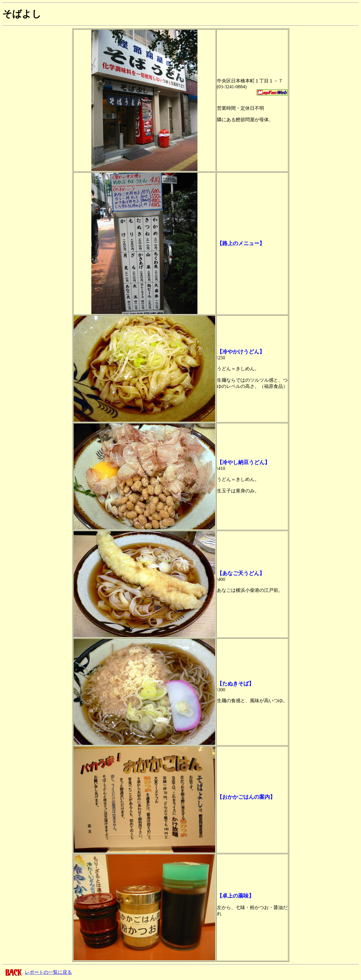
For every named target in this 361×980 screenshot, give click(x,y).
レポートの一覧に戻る (48, 972)
